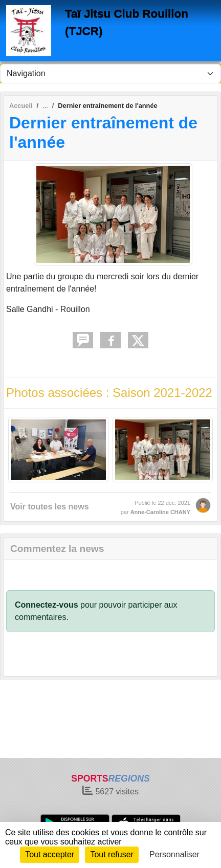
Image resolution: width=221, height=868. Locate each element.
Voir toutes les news (50, 507)
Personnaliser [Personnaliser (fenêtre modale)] (174, 854)
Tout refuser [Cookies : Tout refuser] (112, 854)
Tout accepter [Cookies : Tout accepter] (50, 854)
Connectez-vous (47, 605)
